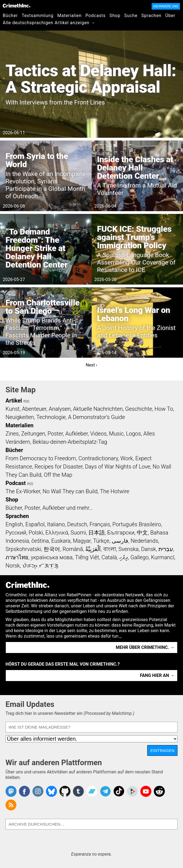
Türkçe (101, 541)
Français (100, 524)
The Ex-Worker (23, 491)
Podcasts (96, 16)
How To (164, 409)
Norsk (13, 566)
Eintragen (162, 750)
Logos (133, 434)
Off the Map (58, 475)
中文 (142, 533)
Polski (36, 533)
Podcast (16, 483)
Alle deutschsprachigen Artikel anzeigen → (49, 23)
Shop (115, 16)
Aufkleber (77, 434)
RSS (26, 401)
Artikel (14, 401)
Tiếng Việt (87, 557)
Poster (55, 434)
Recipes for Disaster (58, 467)
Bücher (10, 16)
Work (127, 458)
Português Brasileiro (137, 524)
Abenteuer (34, 409)
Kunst (13, 409)
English (14, 524)
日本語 (97, 533)
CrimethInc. (17, 5)
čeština (40, 541)
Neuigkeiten (20, 417)
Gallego (140, 557)
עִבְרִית (166, 549)
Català (109, 557)
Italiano (56, 524)
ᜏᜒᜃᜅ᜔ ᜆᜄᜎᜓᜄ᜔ (40, 566)
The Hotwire (114, 491)
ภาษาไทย (17, 557)
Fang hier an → (157, 675)
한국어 (52, 549)
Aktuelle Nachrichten (98, 409)
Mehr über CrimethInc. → (145, 647)
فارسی (120, 541)
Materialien (69, 16)
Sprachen (151, 16)
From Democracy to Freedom (41, 458)
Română (73, 549)
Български (121, 533)
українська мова (52, 557)
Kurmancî (163, 557)
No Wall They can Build (70, 491)
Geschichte (139, 409)
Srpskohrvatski (23, 549)
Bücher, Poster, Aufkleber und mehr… (49, 508)
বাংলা (110, 549)
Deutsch (77, 524)
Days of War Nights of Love (118, 467)
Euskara (61, 541)
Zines (12, 434)
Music (116, 434)
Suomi (78, 533)
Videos (99, 434)
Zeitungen (33, 434)
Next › (92, 365)
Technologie (51, 417)
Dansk (148, 549)
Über (170, 16)
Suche (131, 16)
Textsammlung (38, 16)
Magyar (82, 541)
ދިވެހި (124, 557)
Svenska (128, 549)
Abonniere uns (166, 6)
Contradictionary (98, 458)
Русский (16, 533)
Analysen (60, 409)
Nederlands (144, 541)
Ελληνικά (57, 533)
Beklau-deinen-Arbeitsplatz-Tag (70, 442)
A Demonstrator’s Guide (96, 417)
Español (35, 524)
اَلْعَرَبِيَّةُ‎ (93, 549)
